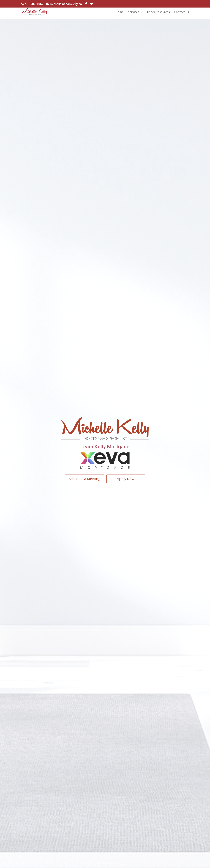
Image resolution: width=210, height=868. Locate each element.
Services (134, 12)
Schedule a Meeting (84, 479)
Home (120, 12)
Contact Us (182, 12)
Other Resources (158, 12)
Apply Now (126, 479)
